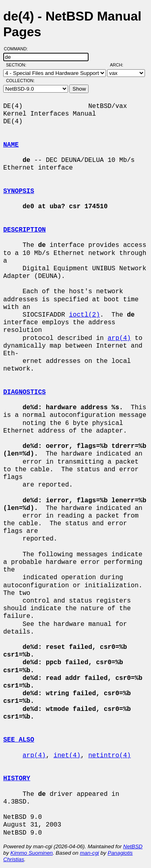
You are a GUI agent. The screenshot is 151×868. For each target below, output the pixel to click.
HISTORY (17, 779)
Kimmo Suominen (32, 853)
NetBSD (133, 846)
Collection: (20, 81)
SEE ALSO (19, 740)
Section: (18, 65)
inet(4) (67, 756)
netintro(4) (110, 756)
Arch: (120, 65)
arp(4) (119, 338)
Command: (18, 49)
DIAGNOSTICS (25, 392)
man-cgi (89, 853)
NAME (11, 145)
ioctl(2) (84, 315)
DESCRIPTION (25, 230)
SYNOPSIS (19, 191)
